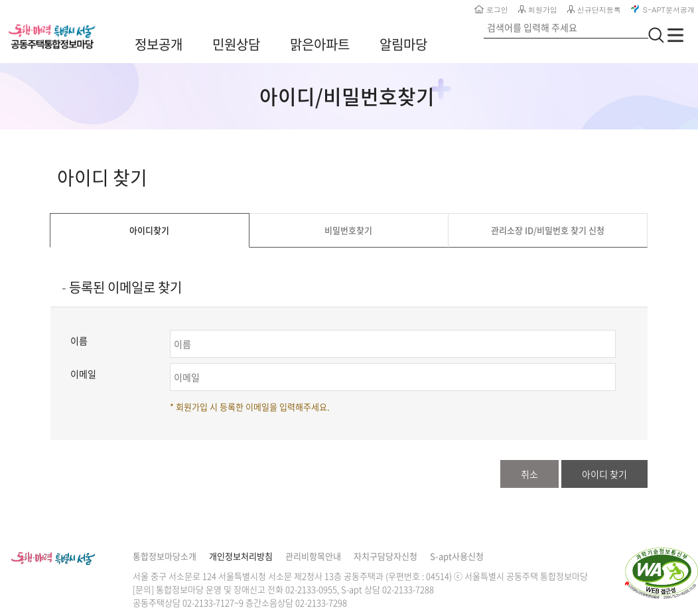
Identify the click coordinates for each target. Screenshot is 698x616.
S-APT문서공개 (663, 10)
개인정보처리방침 (241, 556)
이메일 (83, 374)
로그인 (491, 10)
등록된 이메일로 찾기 (125, 287)
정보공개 (159, 44)
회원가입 (538, 10)
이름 (79, 341)
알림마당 (403, 44)
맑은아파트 (320, 44)
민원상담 (236, 44)
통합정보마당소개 (165, 556)
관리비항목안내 (313, 556)
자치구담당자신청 (385, 556)
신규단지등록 (594, 10)
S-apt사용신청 (457, 556)
